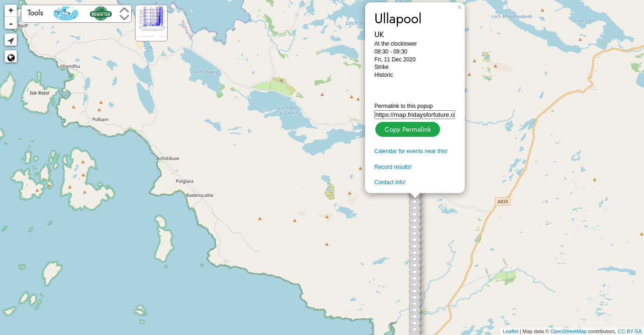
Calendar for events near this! (411, 151)
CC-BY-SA (630, 331)
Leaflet (511, 331)
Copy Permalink (407, 128)
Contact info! (390, 182)
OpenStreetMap (569, 331)
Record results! (393, 167)
